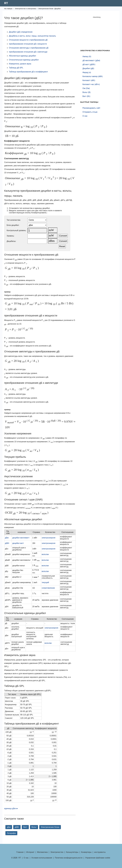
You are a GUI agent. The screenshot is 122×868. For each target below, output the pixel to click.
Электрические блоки (46, 9)
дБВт (7, 543)
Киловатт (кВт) (89, 80)
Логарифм (11, 833)
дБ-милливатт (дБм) (91, 60)
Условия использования (42, 858)
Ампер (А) (87, 56)
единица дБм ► (11, 808)
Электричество (57, 852)
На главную (8, 9)
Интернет (30, 852)
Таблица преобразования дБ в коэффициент (28, 72)
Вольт (34, 827)
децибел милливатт (21, 538)
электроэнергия (49, 538)
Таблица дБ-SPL (16, 68)
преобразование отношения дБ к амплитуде (28, 52)
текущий (45, 582)
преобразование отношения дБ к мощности (28, 44)
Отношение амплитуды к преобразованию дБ (29, 48)
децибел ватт (18, 543)
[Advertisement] (97, 33)
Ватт (25, 827)
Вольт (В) (86, 92)
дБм (7, 538)
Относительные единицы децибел (24, 60)
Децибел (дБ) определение (21, 32)
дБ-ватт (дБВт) (89, 64)
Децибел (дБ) (88, 68)
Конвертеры (86, 852)
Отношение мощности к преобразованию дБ (28, 40)
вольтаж (45, 554)
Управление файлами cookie (98, 858)
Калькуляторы (72, 852)
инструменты (100, 852)
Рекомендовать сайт (91, 108)
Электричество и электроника (26, 9)
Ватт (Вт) (86, 96)
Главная (20, 852)
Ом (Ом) (86, 88)
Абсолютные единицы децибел (22, 56)
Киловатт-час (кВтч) (91, 84)
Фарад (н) (87, 72)
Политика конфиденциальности (69, 858)
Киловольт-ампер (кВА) (92, 76)
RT (6, 3)
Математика (42, 852)
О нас (85, 116)
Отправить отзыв (90, 112)
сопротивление (48, 588)
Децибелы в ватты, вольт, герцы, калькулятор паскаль (32, 36)
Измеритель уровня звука (20, 64)
